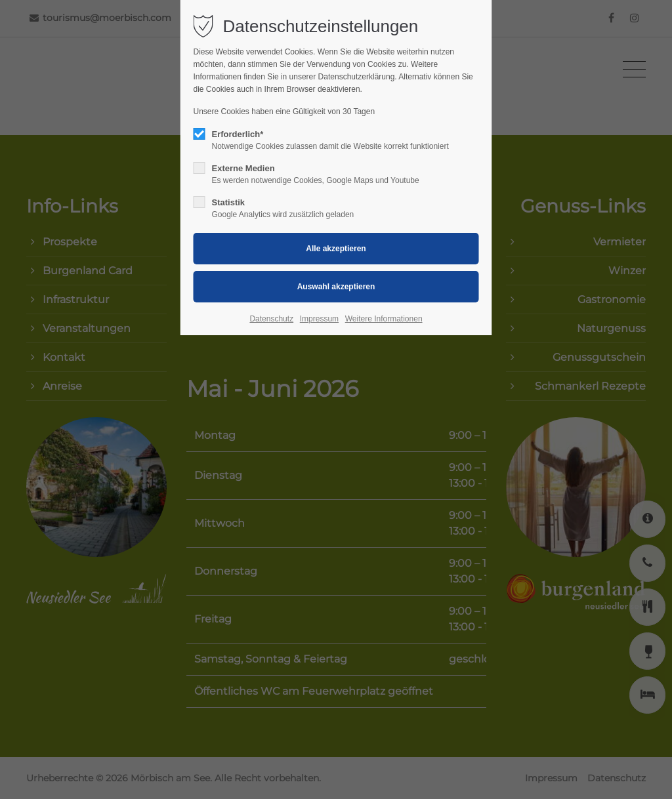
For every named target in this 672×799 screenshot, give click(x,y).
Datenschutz (271, 319)
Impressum (319, 319)
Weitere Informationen (384, 319)
